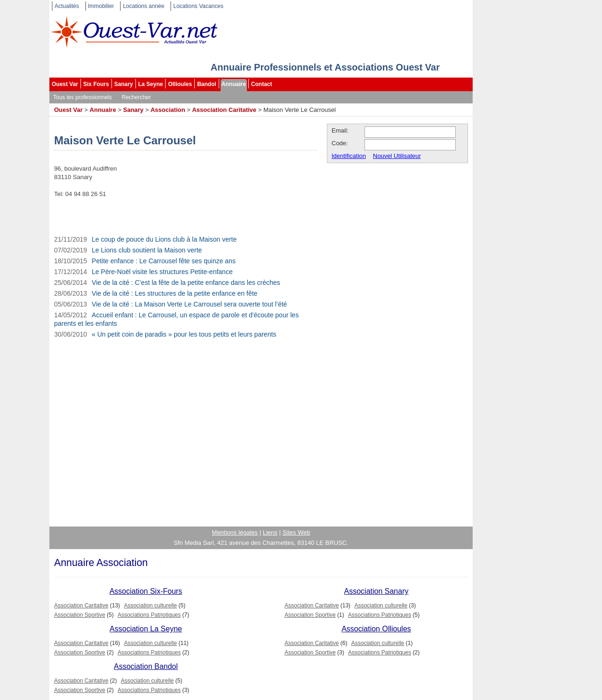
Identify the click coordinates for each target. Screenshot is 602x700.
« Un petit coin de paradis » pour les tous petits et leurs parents (184, 334)
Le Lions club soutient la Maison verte (147, 250)
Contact (262, 84)
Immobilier (101, 6)
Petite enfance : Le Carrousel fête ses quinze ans (164, 261)
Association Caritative (224, 110)
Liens (270, 532)
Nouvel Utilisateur (397, 156)
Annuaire (234, 84)
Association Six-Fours (146, 591)
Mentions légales (235, 532)
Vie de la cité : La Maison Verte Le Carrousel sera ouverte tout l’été (189, 304)
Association (168, 110)
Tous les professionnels (83, 97)
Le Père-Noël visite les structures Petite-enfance (162, 272)
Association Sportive (80, 615)
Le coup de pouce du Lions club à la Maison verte (164, 239)
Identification (349, 156)
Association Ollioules (376, 629)
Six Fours (96, 84)
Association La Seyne (146, 629)
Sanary (124, 84)
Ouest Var (65, 84)
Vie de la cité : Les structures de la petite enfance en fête (174, 293)
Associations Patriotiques (149, 615)
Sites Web (296, 532)
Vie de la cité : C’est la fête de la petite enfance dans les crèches (186, 283)
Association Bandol (146, 666)
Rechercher (136, 97)
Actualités (67, 6)
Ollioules (180, 84)
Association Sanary (376, 591)
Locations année (143, 6)
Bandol (207, 84)
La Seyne (151, 84)
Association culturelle (150, 606)
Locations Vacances (198, 6)
